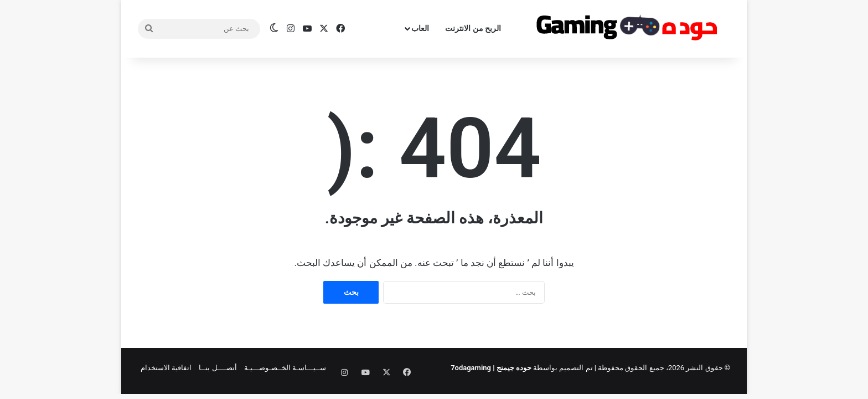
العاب (420, 28)
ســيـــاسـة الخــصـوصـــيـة (285, 368)
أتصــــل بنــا (218, 368)
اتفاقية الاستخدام (166, 368)
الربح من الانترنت (473, 28)
